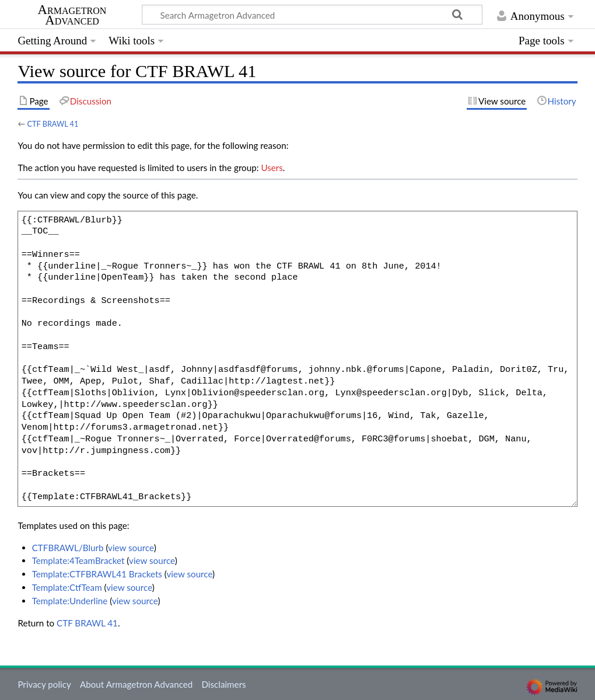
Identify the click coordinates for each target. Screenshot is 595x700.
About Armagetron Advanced (136, 684)
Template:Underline (70, 601)
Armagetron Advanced (72, 15)
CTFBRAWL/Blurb (68, 548)
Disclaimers (223, 684)
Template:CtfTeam (67, 587)
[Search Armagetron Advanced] (312, 15)
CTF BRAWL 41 (52, 124)
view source (131, 548)
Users (272, 168)
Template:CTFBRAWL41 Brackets (97, 574)
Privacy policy (44, 684)
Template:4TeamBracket (78, 560)
